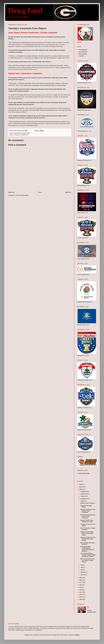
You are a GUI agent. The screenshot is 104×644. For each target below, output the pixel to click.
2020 (81, 489)
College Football (17, 133)
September (84, 499)
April (82, 570)
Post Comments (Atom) (22, 195)
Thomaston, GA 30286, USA (21, 135)
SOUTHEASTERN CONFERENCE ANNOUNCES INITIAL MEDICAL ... (87, 549)
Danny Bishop (18, 131)
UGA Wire (82, 56)
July (82, 565)
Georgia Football (26, 133)
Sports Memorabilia (84, 473)
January (83, 575)
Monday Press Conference (88, 503)
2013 (81, 590)
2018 (81, 580)
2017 (81, 583)
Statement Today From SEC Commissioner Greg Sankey (88, 539)
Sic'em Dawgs (83, 54)
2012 (81, 592)
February (83, 572)
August (83, 501)
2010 (81, 597)
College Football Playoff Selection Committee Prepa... (87, 533)
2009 (81, 599)
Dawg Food (25, 10)
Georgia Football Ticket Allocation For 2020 (87, 521)
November (84, 494)
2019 (81, 578)
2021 (81, 487)
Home (40, 192)
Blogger (77, 635)
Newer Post (11, 192)
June (82, 567)
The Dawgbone (83, 50)
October (83, 496)
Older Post (68, 192)
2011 (81, 595)
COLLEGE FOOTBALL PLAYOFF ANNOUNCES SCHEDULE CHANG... (88, 555)
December (84, 491)
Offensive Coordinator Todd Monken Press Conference (88, 511)
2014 (81, 587)
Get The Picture (83, 52)
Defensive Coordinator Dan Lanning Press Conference (88, 516)
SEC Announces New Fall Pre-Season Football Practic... (87, 560)
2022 (81, 484)
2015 (81, 585)
